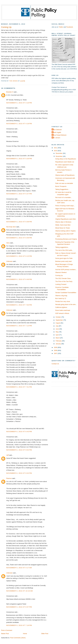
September (59, 320)
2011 (56, 148)
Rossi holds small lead (63, 310)
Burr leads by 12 (61, 298)
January (58, 344)
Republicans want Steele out (65, 162)
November (59, 156)
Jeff (8, 455)
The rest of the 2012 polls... (64, 250)
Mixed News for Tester (63, 228)
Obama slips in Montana (63, 222)
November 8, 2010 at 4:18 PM (19, 124)
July (57, 326)
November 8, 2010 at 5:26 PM (19, 159)
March (58, 338)
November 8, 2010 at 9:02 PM (19, 450)
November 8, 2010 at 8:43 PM (19, 432)
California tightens (61, 307)
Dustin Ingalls (57, 132)
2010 (56, 151)
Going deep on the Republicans (66, 159)
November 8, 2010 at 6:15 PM (19, 256)
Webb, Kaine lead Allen (63, 225)
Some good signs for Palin (64, 258)
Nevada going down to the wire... (66, 304)
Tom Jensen (56, 138)
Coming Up (59, 275)
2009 (56, 347)
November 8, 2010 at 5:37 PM (19, 194)
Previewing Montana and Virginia (66, 239)
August (58, 323)
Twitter (61, 27)
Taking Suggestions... (62, 189)
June (57, 329)
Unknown (9, 261)
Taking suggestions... (62, 247)
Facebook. (70, 27)
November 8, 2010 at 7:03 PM (19, 305)
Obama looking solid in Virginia (65, 231)
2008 (56, 350)
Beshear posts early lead (63, 261)
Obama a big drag (61, 296)
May (57, 332)
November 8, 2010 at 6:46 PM (19, 279)
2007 (56, 353)
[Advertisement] (65, 109)
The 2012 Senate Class (63, 278)
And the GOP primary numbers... (66, 270)
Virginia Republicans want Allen (66, 219)
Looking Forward (61, 284)
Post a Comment (7, 630)
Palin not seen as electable (64, 183)
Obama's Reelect (61, 272)
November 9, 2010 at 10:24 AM (19, 591)
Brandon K (10, 92)
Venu (8, 243)
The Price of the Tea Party (64, 281)
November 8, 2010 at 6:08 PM (19, 222)
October (58, 317)
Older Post (45, 634)
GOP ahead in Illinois (62, 313)
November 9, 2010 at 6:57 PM (19, 607)
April (57, 335)
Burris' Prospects (61, 186)
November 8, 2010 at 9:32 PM (19, 473)
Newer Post (5, 634)
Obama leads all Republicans (65, 175)
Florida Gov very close (63, 301)
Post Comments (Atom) (18, 638)
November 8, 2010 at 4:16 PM (19, 103)
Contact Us (55, 364)
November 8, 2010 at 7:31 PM (19, 387)
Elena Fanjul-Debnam (59, 135)
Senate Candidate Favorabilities (66, 293)
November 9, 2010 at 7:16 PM (19, 625)
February (59, 341)
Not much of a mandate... (64, 197)
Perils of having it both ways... (65, 206)
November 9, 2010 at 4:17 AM (19, 568)
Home (25, 634)
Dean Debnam (57, 130)
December (59, 153)
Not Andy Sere (11, 227)
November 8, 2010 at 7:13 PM (19, 326)
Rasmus (9, 478)
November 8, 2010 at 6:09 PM (19, 238)
